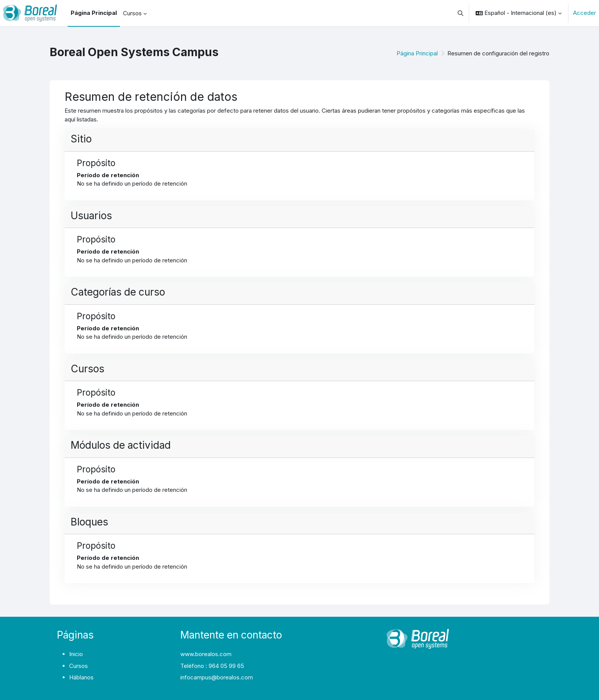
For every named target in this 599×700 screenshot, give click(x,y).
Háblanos (81, 677)
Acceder (584, 13)
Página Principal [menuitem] (94, 13)
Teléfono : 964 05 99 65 (212, 666)
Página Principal (417, 53)
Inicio (76, 654)
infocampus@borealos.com (217, 677)
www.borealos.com (206, 654)
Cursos (79, 666)
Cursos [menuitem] (132, 13)
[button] (461, 13)
